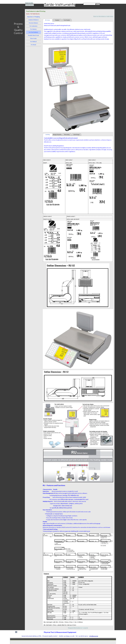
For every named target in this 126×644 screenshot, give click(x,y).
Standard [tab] (57, 20)
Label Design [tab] (76, 135)
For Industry (34, 29)
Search (98, 4)
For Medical (33, 42)
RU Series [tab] (48, 20)
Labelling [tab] (48, 135)
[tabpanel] (31, 4)
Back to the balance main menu (103, 16)
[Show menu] (16, 632)
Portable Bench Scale (33, 35)
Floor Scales (34, 38)
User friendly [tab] (67, 20)
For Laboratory (33, 26)
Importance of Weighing (33, 17)
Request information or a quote (78, 628)
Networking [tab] (67, 135)
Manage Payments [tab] (57, 135)
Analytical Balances (33, 20)
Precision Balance (33, 23)
